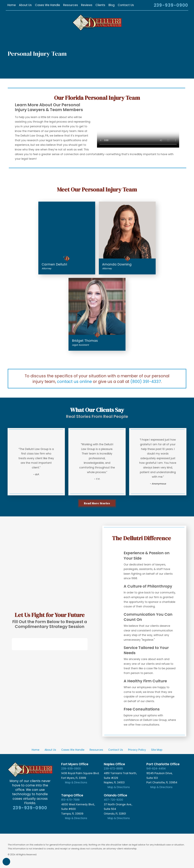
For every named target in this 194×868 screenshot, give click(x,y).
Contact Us (116, 750)
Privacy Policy (137, 750)
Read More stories (97, 503)
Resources (96, 750)
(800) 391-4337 (146, 381)
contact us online (74, 381)
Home (36, 750)
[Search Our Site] (147, 6)
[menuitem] (12, 5)
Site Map (157, 750)
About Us (50, 750)
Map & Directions (76, 782)
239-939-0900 (171, 5)
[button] (6, 862)
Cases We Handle (73, 750)
